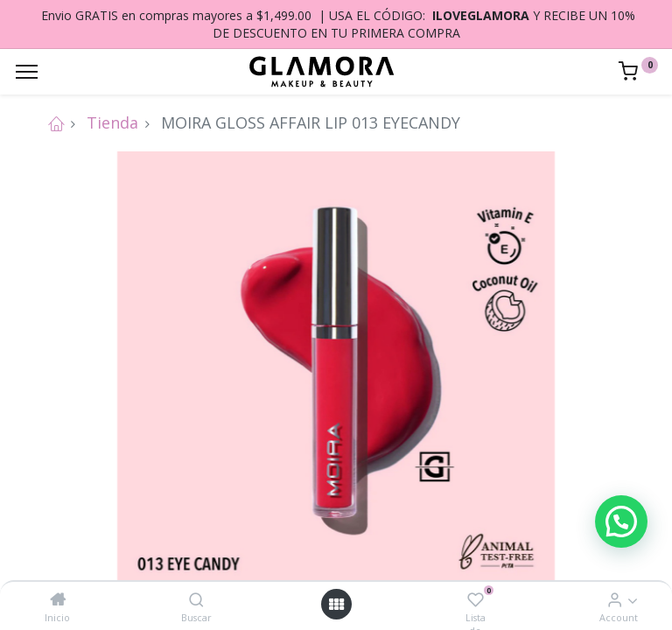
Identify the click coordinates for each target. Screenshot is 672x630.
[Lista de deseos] (476, 599)
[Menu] (27, 72)
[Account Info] (615, 599)
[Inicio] (58, 599)
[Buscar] (196, 599)
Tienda (112, 122)
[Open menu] (336, 604)
